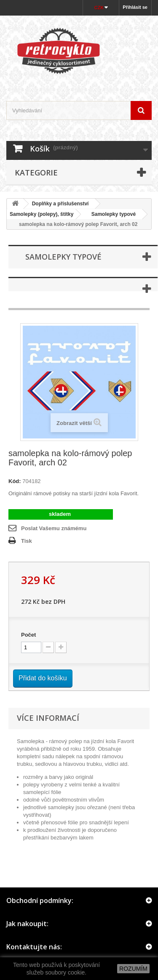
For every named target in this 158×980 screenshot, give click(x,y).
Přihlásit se (135, 7)
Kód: (15, 481)
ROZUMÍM (133, 969)
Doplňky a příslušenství (60, 204)
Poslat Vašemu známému (54, 528)
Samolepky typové (111, 214)
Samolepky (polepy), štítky (42, 214)
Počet (28, 635)
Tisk (27, 541)
